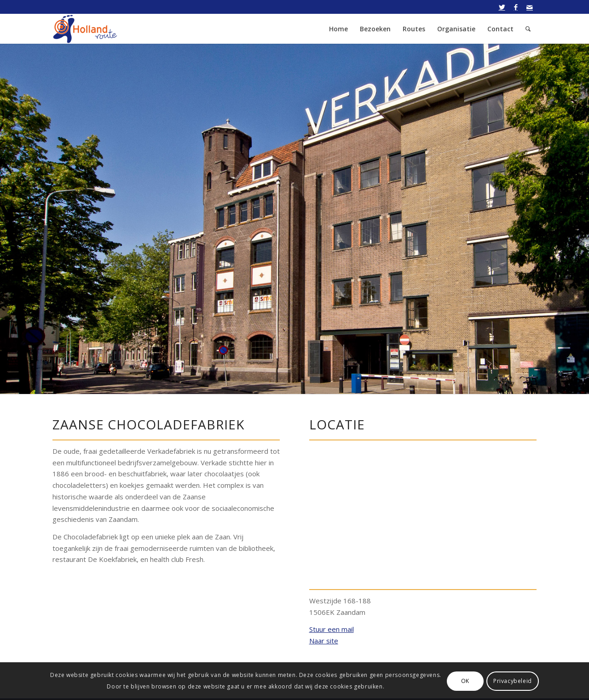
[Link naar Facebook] (516, 7)
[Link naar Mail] (530, 7)
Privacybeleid (513, 681)
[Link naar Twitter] (502, 7)
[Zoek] (528, 29)
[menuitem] (338, 29)
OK (465, 681)
